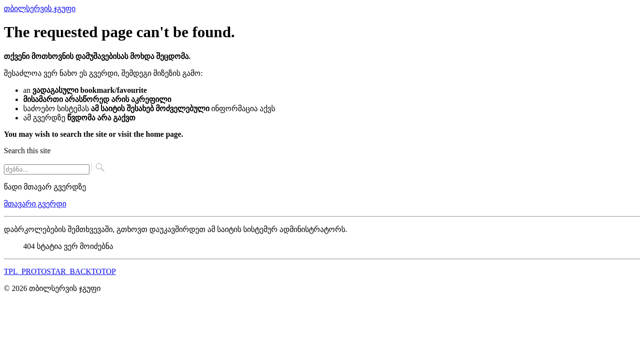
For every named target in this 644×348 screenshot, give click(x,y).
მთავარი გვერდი (35, 204)
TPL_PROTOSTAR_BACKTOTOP (60, 271)
